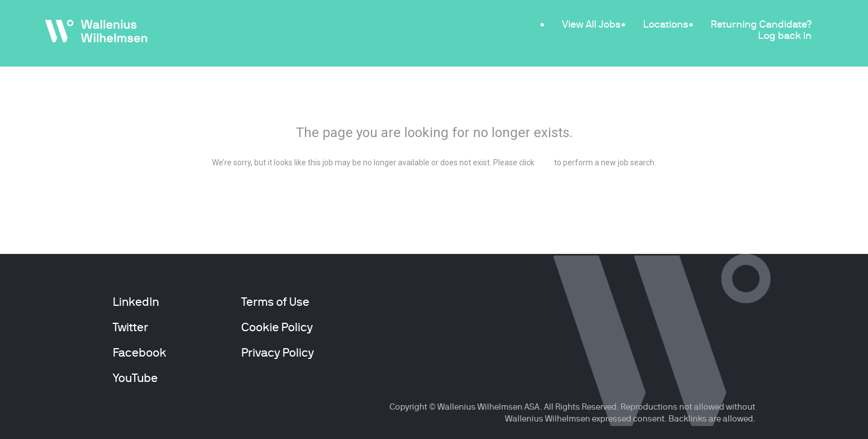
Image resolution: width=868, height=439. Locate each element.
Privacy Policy (278, 353)
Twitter (130, 327)
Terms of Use (275, 302)
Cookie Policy (277, 327)
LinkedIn (136, 302)
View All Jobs (591, 24)
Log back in (785, 35)
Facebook (139, 353)
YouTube (135, 378)
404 (434, 102)
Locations (666, 24)
